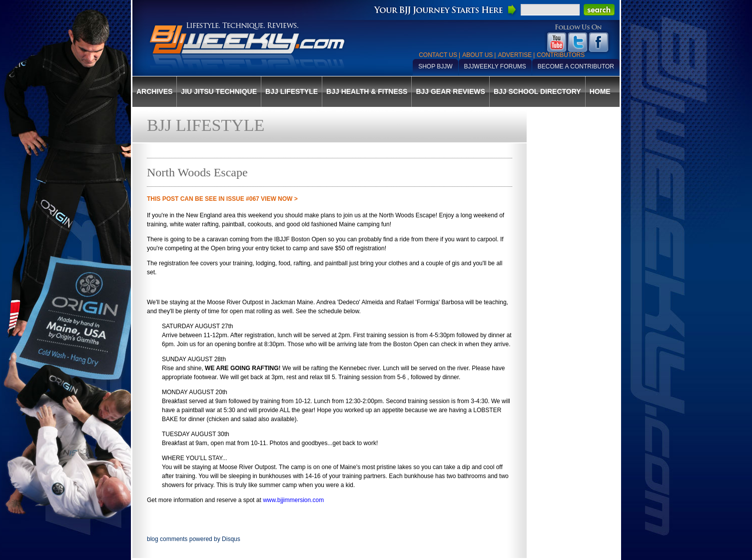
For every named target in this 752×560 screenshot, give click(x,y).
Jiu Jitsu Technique (219, 91)
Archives (154, 91)
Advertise (515, 55)
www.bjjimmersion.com (293, 500)
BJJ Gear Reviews (450, 91)
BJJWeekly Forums (495, 66)
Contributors (561, 55)
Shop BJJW (435, 66)
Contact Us (438, 55)
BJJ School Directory (537, 91)
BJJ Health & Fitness (367, 91)
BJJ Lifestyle (292, 91)
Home (600, 91)
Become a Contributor (576, 66)
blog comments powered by (194, 539)
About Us (477, 55)
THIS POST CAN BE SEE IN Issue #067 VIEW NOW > (222, 199)
